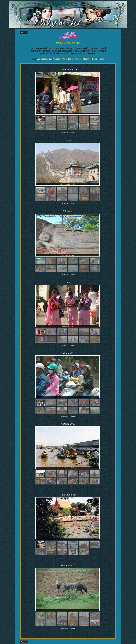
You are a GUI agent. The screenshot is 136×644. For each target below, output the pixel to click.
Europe (95, 59)
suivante (72, 133)
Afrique (78, 59)
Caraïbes (57, 59)
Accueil (24, 33)
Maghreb (87, 59)
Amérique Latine (45, 59)
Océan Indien (68, 59)
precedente (64, 133)
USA (102, 59)
